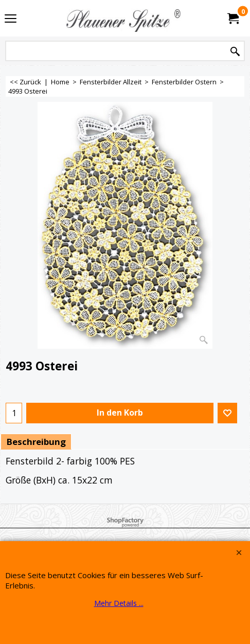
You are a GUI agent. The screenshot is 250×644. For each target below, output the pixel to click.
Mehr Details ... (119, 603)
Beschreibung (36, 442)
